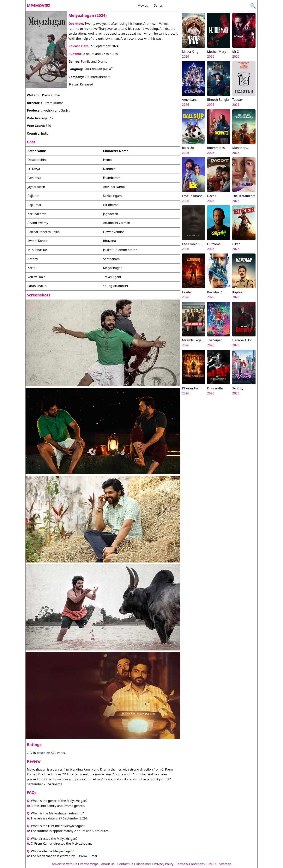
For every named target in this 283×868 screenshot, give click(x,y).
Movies (143, 5)
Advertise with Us (64, 864)
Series (158, 5)
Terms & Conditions (191, 864)
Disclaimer (144, 864)
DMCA (212, 864)
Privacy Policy (164, 864)
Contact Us (125, 864)
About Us (108, 864)
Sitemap (225, 864)
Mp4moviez (39, 6)
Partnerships (89, 864)
